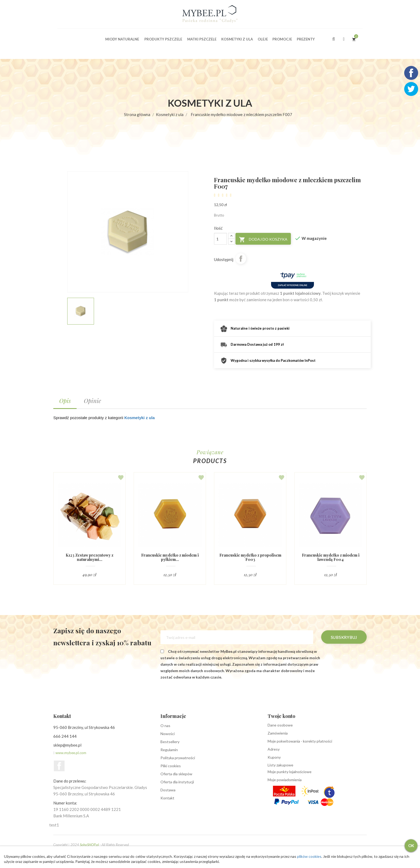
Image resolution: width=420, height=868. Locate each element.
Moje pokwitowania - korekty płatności (300, 741)
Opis (65, 401)
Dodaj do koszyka (263, 240)
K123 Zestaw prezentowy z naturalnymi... (89, 557)
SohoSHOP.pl (89, 845)
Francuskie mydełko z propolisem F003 (250, 557)
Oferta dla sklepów (176, 774)
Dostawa (168, 790)
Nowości (168, 734)
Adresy (274, 749)
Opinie (92, 401)
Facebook (59, 766)
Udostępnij (241, 259)
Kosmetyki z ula (139, 418)
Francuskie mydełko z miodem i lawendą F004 (331, 557)
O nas (165, 726)
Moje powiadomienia (285, 780)
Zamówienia (278, 733)
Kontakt (167, 798)
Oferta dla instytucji (177, 782)
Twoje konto (281, 716)
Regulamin (169, 750)
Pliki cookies (171, 766)
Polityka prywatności (178, 758)
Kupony (274, 757)
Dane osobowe (280, 725)
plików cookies (310, 856)
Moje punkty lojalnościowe (290, 772)
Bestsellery (170, 742)
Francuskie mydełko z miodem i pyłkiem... (170, 557)
